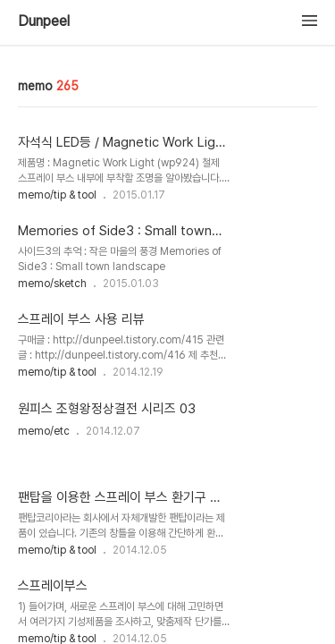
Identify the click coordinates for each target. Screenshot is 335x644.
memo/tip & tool (57, 195)
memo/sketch (52, 284)
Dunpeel (44, 21)
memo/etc (44, 431)
